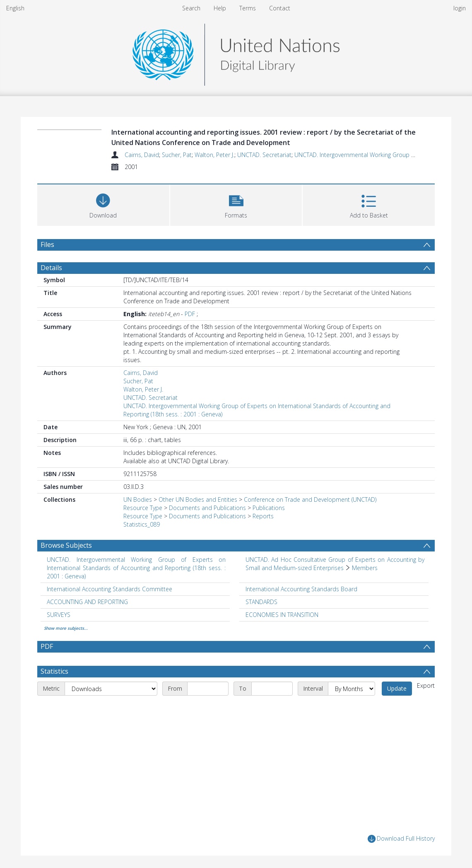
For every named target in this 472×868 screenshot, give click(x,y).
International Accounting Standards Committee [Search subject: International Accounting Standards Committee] (110, 589)
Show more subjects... (66, 628)
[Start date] (208, 689)
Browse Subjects (66, 545)
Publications (269, 508)
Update (397, 688)
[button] (236, 204)
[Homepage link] (236, 52)
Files (47, 244)
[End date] (272, 689)
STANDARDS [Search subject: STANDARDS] (261, 602)
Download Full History (401, 839)
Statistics (54, 671)
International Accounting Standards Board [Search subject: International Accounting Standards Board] (301, 589)
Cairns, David (142, 155)
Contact (280, 8)
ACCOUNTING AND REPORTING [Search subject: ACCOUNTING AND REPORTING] (87, 602)
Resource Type (143, 508)
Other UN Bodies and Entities (198, 499)
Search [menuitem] (191, 8)
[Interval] (352, 689)
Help (220, 8)
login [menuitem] (460, 8)
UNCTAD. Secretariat (264, 155)
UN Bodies (138, 499)
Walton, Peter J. (214, 155)
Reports (263, 516)
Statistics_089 (142, 524)
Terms (248, 8)
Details (51, 268)
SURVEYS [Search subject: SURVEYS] (59, 615)
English (15, 8)
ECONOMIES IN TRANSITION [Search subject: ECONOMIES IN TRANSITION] (282, 615)
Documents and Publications (207, 508)
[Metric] (111, 689)
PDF (190, 314)
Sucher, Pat (177, 155)
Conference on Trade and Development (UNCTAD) (310, 499)
